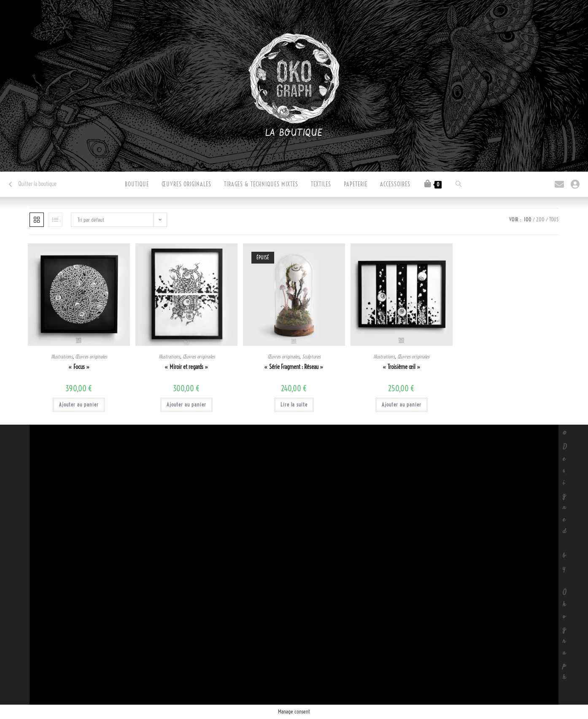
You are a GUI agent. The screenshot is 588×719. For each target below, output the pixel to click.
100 (528, 219)
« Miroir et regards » (186, 367)
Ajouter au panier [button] (79, 405)
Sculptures (311, 357)
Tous (554, 219)
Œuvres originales (91, 357)
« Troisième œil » (402, 367)
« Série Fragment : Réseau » (294, 367)
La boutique (294, 133)
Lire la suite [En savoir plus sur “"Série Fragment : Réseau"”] (294, 405)
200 (540, 219)
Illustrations (62, 357)
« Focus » (79, 367)
